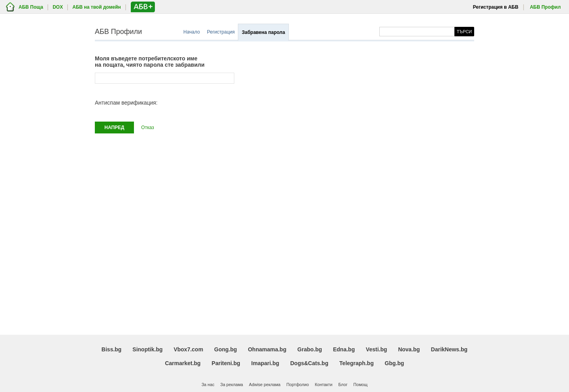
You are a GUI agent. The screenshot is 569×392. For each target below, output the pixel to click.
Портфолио (298, 384)
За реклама (232, 384)
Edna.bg (344, 349)
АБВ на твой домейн (97, 7)
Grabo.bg (310, 349)
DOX (58, 7)
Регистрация (221, 32)
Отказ (147, 128)
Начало (192, 32)
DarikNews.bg (449, 349)
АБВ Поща (31, 7)
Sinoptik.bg (147, 349)
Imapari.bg (265, 363)
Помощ (360, 384)
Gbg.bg (395, 363)
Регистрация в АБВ (496, 7)
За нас (208, 384)
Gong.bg (226, 349)
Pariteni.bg (226, 363)
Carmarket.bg (183, 363)
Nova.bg (409, 349)
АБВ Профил (545, 7)
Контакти (324, 384)
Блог (343, 384)
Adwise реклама (265, 384)
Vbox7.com (188, 349)
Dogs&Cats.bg (309, 363)
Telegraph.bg (357, 363)
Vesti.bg (377, 349)
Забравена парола (263, 32)
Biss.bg (112, 349)
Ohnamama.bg (267, 349)
